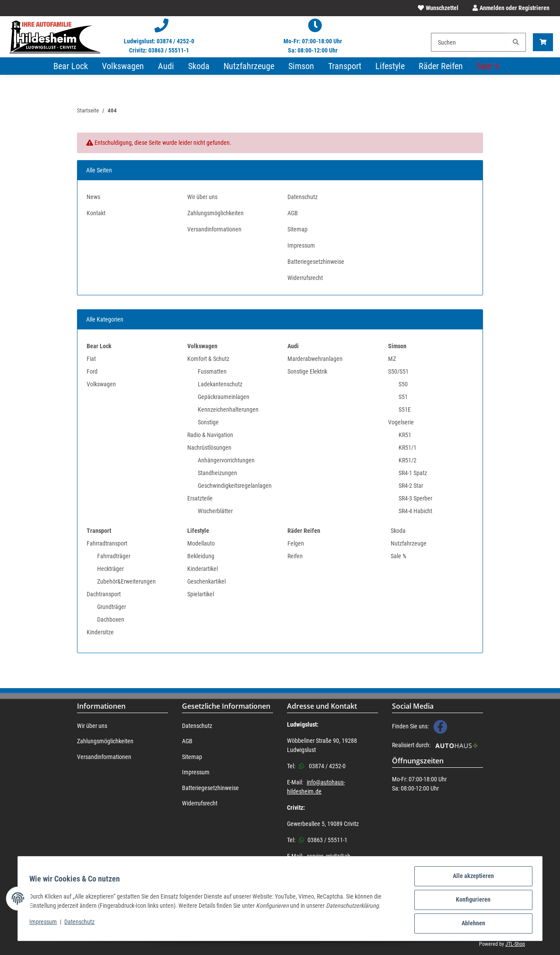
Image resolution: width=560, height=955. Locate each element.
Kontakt (96, 213)
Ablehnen (471, 924)
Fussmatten (212, 371)
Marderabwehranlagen (315, 359)
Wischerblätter (215, 511)
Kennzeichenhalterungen (228, 409)
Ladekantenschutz (220, 384)
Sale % (399, 556)
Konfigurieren (471, 901)
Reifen (295, 556)
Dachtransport (104, 594)
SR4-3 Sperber (415, 498)
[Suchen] (469, 42)
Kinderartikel (203, 569)
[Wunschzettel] (438, 8)
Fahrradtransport (107, 543)
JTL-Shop (515, 944)
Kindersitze (100, 632)
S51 (403, 397)
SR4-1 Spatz (413, 473)
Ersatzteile (200, 498)
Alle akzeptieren (471, 878)
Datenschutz (82, 923)
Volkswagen (101, 384)
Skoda (398, 531)
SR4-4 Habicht (415, 511)
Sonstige (208, 422)
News (93, 197)
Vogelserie (401, 422)
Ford (92, 371)
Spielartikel (201, 594)
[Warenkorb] (543, 42)
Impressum (46, 923)
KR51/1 (408, 448)
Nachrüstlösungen (209, 448)
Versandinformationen (214, 229)
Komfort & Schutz (208, 359)
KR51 (405, 435)
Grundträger (112, 607)
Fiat (91, 359)
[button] (509, 8)
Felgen (296, 543)
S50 (403, 384)
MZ (392, 359)
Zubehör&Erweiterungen (126, 581)
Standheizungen (217, 473)
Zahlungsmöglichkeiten (215, 213)
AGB (293, 213)
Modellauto (201, 543)
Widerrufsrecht (305, 278)
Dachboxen (111, 619)
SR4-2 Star (411, 486)
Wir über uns (202, 197)
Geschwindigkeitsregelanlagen (235, 486)
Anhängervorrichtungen (226, 460)
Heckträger (110, 569)
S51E (405, 409)
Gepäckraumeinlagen (224, 397)
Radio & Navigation (210, 435)
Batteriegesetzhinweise (316, 262)
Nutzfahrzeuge (409, 543)
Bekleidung (201, 556)
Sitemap (297, 229)
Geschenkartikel (206, 581)
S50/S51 (398, 371)
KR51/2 (408, 460)
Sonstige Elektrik (307, 371)
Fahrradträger (114, 556)
